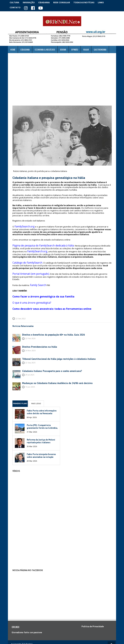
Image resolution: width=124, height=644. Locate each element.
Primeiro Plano (20, 392)
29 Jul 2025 (30, 363)
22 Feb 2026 (30, 327)
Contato (15, 7)
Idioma (63, 49)
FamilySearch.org (23, 225)
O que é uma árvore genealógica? (29, 292)
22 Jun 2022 (20, 307)
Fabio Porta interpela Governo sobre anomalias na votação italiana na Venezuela (41, 445)
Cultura (15, 2)
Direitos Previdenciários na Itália (38, 335)
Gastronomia (100, 49)
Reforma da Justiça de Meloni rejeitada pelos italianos (41, 429)
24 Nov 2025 (30, 339)
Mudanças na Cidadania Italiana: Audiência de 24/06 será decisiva (53, 371)
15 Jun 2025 (30, 375)
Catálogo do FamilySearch (25, 259)
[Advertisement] (62, 79)
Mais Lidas (36, 392)
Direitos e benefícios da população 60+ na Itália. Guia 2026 (50, 323)
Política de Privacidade (93, 615)
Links (104, 2)
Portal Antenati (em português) (27, 269)
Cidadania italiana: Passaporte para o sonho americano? (49, 359)
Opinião (75, 49)
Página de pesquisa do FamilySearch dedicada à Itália (39, 243)
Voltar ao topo (111, 632)
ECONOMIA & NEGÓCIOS (45, 49)
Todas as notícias (87, 2)
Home (13, 49)
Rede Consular (64, 2)
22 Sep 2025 (30, 351)
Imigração (30, 2)
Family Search (37, 277)
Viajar (86, 49)
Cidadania (46, 2)
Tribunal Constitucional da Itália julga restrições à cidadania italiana (55, 347)
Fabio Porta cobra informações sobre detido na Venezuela (42, 400)
